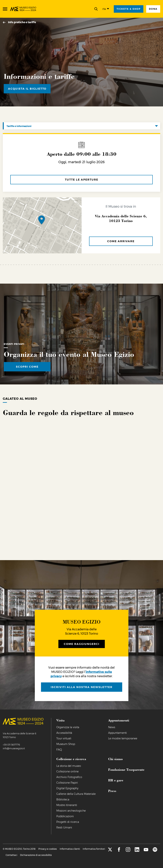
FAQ (59, 750)
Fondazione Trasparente (126, 769)
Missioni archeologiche (71, 811)
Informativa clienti (70, 849)
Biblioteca (63, 799)
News (112, 727)
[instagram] (128, 851)
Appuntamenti (118, 733)
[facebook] (119, 851)
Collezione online (67, 771)
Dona (153, 9)
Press (112, 791)
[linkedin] (137, 851)
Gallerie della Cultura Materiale (76, 794)
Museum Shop (66, 744)
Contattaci (11, 855)
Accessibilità (64, 733)
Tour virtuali (64, 738)
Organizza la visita (68, 727)
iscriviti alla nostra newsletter (82, 687)
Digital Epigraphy (67, 788)
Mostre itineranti (67, 805)
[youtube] (146, 851)
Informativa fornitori (94, 849)
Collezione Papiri (67, 783)
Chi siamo (115, 759)
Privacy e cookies (48, 849)
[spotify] (155, 851)
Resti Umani (64, 827)
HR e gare (116, 780)
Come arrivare (121, 241)
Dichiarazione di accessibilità (36, 855)
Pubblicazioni (65, 816)
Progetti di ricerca (68, 822)
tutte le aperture (82, 180)
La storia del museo (69, 766)
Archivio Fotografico (69, 777)
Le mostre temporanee (123, 738)
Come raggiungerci (82, 644)
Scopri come (27, 367)
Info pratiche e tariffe (22, 22)
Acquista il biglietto (27, 89)
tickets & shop (129, 9)
